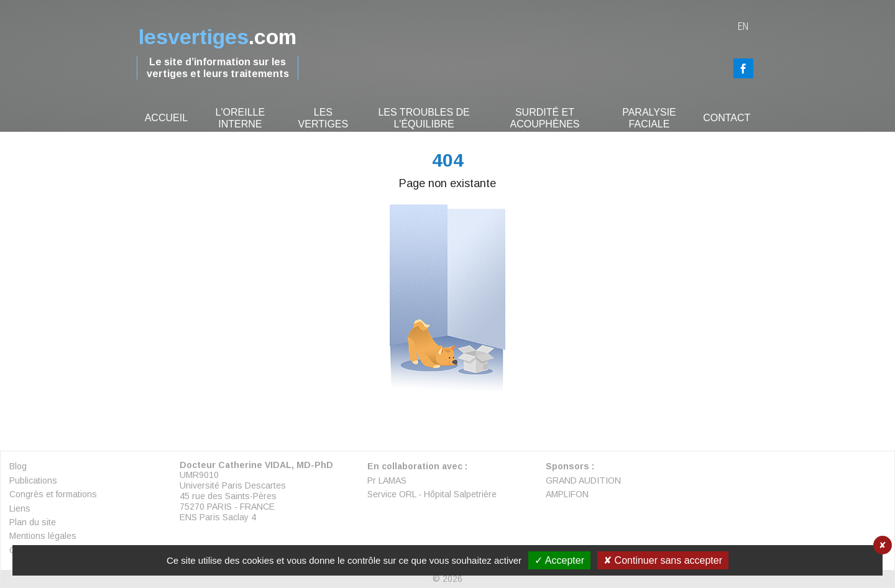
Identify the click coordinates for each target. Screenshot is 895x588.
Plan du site (33, 522)
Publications (33, 480)
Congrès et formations (53, 494)
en (743, 26)
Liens (20, 508)
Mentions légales (43, 536)
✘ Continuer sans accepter (663, 560)
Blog (18, 466)
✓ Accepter (559, 560)
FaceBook (743, 68)
